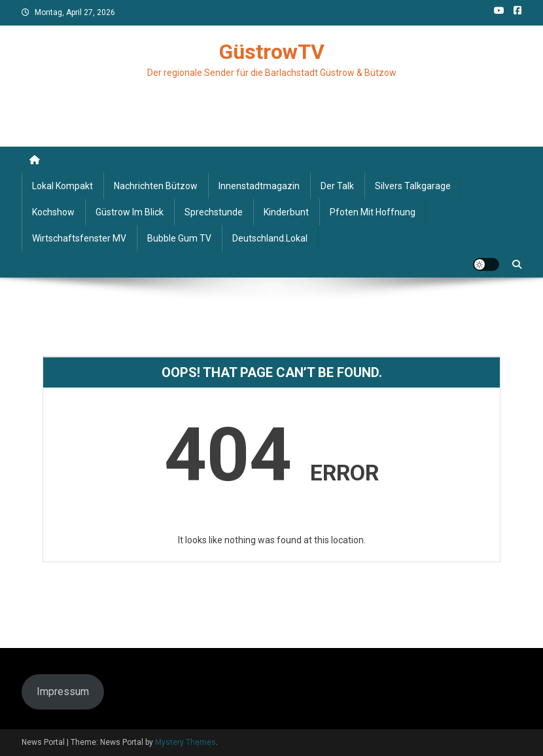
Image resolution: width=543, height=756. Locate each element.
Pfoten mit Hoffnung (373, 212)
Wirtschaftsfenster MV (79, 238)
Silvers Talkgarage (413, 186)
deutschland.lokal (270, 238)
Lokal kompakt (62, 186)
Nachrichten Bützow (156, 186)
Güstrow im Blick (130, 212)
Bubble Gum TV (179, 238)
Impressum (63, 692)
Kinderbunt (286, 212)
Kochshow (53, 212)
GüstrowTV (272, 52)
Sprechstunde (214, 212)
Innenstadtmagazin (259, 186)
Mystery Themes (185, 742)
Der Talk (337, 186)
